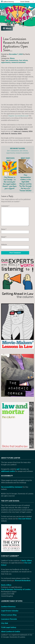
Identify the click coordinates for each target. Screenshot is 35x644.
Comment (5, 206)
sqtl (18, 469)
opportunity (6, 62)
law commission (12, 60)
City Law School (25, 519)
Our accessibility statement (12, 487)
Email (4, 237)
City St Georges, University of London (16, 589)
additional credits (8, 471)
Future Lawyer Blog (9, 615)
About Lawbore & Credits (11, 631)
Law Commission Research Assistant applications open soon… (16, 44)
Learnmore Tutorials (9, 619)
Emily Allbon (27, 560)
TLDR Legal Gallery (9, 627)
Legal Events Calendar (10, 611)
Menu (7, 28)
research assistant (18, 62)
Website (4, 245)
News (12, 58)
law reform (23, 60)
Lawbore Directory (8, 607)
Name (4, 229)
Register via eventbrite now (18, 116)
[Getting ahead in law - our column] (17, 278)
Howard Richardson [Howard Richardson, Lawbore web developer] (23, 580)
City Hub (5, 623)
